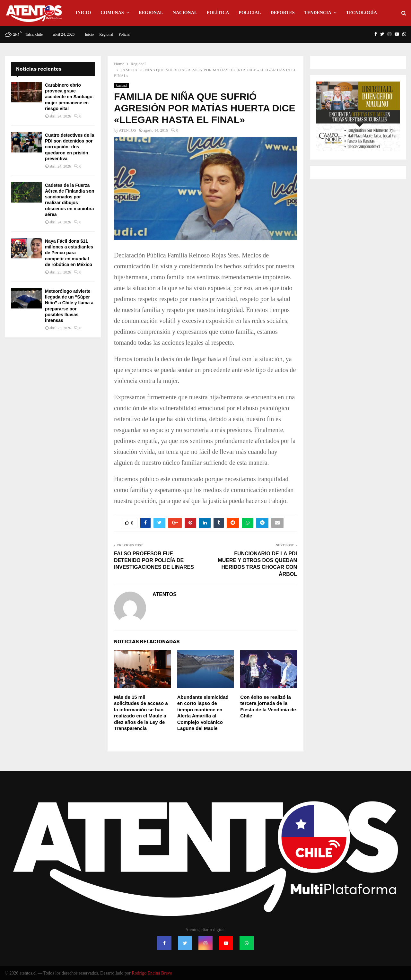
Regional (151, 13)
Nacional (185, 13)
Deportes (283, 13)
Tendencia (318, 13)
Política (218, 13)
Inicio (83, 13)
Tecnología (362, 13)
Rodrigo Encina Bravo (152, 973)
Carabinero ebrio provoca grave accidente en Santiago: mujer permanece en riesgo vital (69, 97)
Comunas (112, 13)
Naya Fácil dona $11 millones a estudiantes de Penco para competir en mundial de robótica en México (69, 253)
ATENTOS (127, 130)
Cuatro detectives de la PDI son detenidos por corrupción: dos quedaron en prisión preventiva (70, 147)
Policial (250, 13)
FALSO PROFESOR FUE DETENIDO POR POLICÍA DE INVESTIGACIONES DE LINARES (154, 560)
